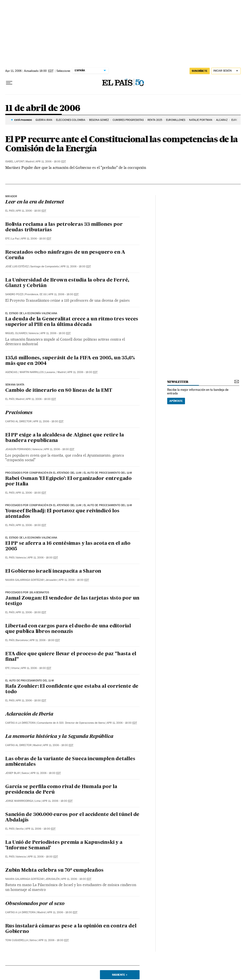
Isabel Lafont (15, 162)
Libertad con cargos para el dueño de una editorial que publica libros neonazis (68, 629)
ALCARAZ (222, 120)
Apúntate (176, 401)
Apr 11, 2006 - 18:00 (51, 162)
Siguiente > (120, 975)
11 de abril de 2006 (43, 108)
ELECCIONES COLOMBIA (71, 120)
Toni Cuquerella (17, 940)
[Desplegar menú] (9, 83)
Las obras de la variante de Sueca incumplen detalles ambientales (70, 762)
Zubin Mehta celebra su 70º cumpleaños (54, 870)
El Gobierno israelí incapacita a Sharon (53, 571)
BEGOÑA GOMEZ (99, 120)
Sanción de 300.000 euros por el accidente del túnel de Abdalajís (72, 818)
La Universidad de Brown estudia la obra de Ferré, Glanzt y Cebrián (67, 283)
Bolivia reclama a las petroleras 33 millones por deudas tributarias (64, 227)
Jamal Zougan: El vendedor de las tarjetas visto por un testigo (72, 601)
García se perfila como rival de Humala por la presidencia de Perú (61, 790)
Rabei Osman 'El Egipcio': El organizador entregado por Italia (68, 481)
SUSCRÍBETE (200, 71)
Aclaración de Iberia (29, 714)
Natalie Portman (201, 120)
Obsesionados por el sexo (35, 904)
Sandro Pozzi (14, 294)
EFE (7, 239)
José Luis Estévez (17, 266)
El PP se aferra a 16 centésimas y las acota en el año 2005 (68, 546)
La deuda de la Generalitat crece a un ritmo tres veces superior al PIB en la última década (72, 322)
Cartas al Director (18, 421)
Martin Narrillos (32, 372)
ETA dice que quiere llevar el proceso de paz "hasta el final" (71, 657)
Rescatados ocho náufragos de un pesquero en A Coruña (65, 255)
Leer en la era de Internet (35, 202)
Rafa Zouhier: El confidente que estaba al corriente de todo (72, 689)
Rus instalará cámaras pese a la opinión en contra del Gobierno (71, 929)
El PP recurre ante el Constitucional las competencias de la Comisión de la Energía (121, 144)
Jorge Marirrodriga (19, 801)
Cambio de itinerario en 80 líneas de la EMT (59, 391)
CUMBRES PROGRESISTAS (128, 120)
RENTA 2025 (155, 120)
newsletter (178, 382)
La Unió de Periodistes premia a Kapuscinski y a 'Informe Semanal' (64, 845)
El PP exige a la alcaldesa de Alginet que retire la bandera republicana (65, 438)
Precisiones (19, 413)
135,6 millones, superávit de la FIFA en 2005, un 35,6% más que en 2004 (70, 361)
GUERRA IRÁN (44, 120)
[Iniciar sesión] (226, 71)
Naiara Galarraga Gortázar (25, 580)
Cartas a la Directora (20, 723)
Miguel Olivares (16, 333)
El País (10, 211)
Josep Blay (13, 773)
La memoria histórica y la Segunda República (59, 737)
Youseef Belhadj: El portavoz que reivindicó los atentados (62, 514)
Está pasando (23, 120)
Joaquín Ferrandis (18, 449)
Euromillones (176, 120)
